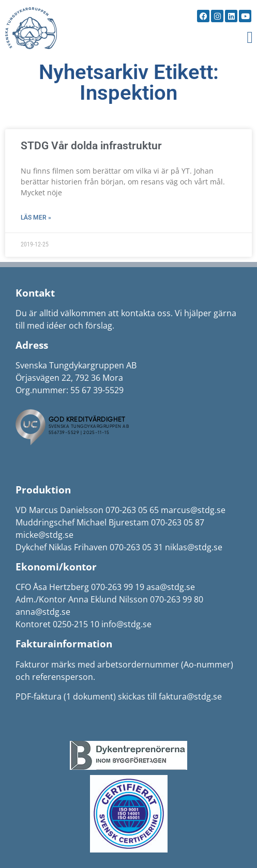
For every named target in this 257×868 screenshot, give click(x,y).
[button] (250, 37)
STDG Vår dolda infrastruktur (91, 146)
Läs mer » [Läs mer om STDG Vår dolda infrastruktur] (36, 218)
